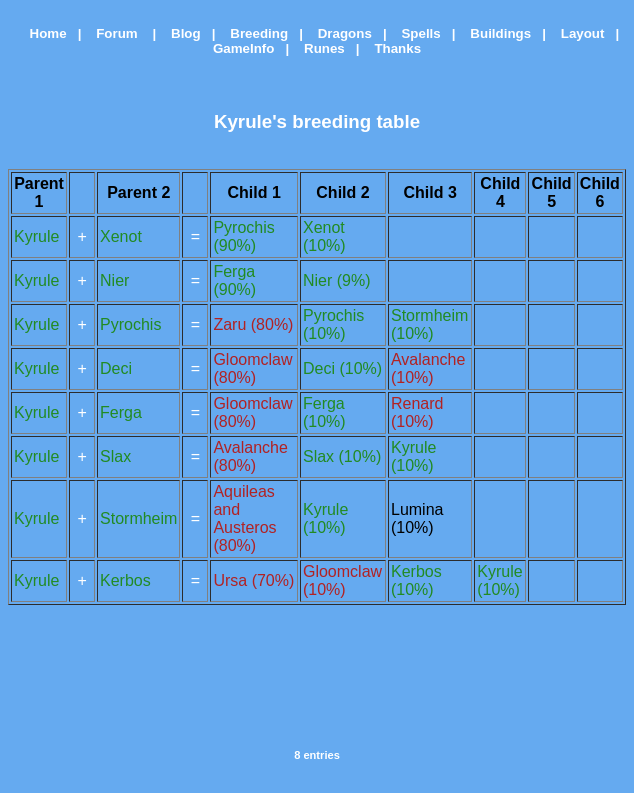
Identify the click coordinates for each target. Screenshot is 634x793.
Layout (577, 33)
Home (41, 33)
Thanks (392, 48)
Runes (319, 48)
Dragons (339, 33)
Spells (415, 33)
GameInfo (238, 48)
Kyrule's (250, 121)
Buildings (495, 33)
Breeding (253, 33)
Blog (180, 33)
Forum (113, 33)
